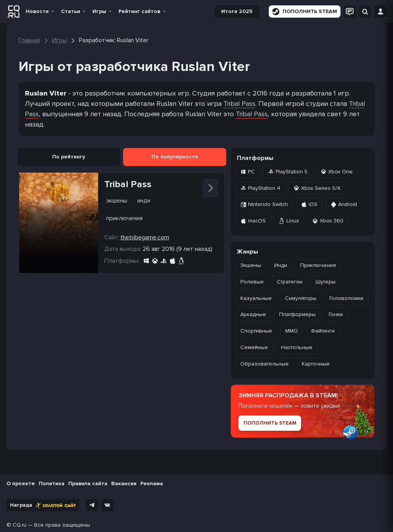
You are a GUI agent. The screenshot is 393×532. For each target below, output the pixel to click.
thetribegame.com (145, 237)
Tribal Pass (239, 104)
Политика (52, 483)
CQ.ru (20, 525)
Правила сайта (88, 483)
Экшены (117, 201)
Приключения (124, 218)
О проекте (21, 483)
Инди (144, 201)
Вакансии (124, 483)
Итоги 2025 (237, 11)
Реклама (152, 483)
